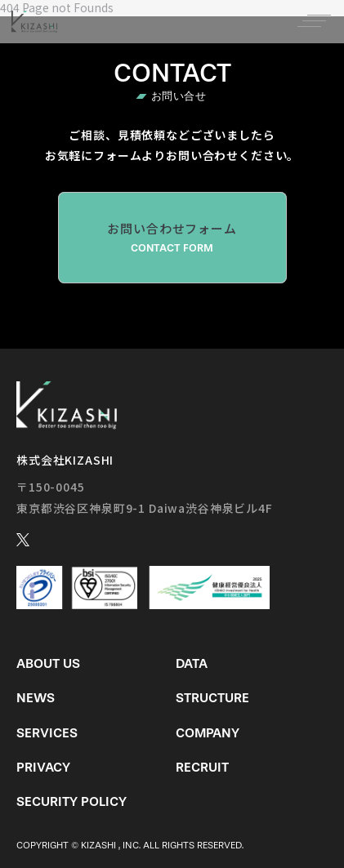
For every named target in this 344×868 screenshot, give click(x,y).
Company (208, 733)
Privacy (43, 767)
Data (192, 663)
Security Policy (71, 801)
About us (48, 663)
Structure (212, 698)
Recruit (202, 767)
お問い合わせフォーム (172, 238)
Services (47, 733)
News (36, 698)
